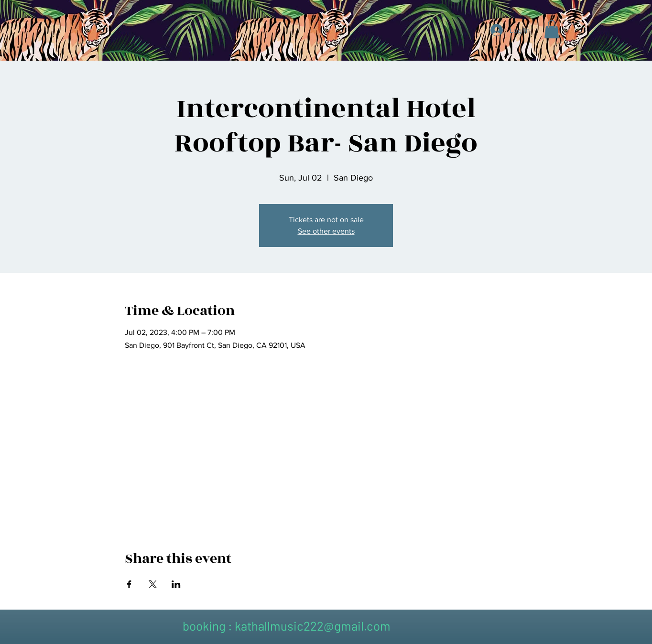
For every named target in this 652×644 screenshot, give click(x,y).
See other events (326, 231)
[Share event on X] (153, 584)
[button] (552, 29)
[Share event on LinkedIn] (176, 584)
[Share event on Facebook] (129, 584)
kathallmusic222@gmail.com (313, 626)
